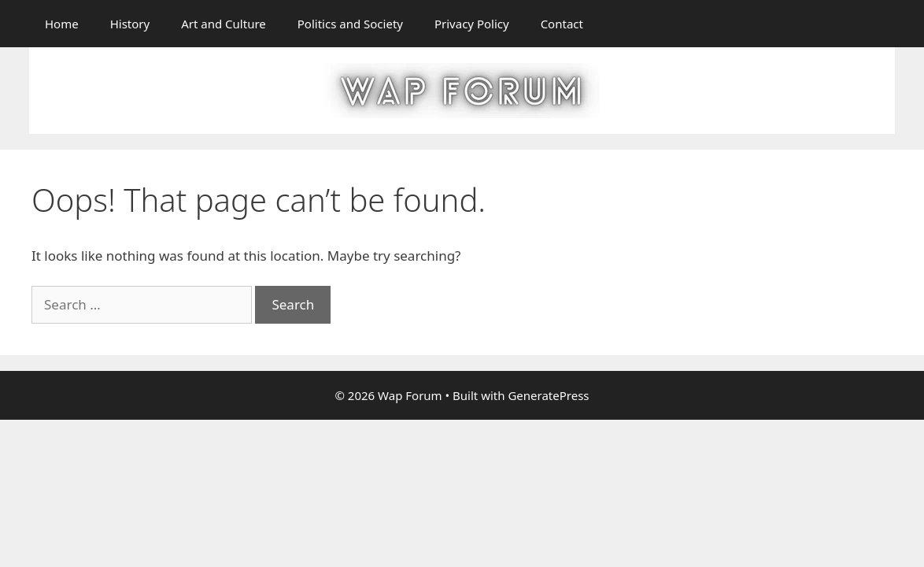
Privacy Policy (472, 24)
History (130, 24)
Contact (562, 24)
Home (62, 24)
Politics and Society (350, 24)
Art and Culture (224, 24)
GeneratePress (548, 395)
